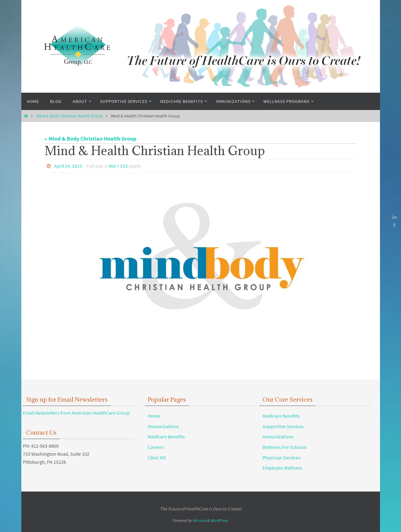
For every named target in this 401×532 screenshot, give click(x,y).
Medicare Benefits (166, 437)
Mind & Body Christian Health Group (69, 116)
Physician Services (282, 458)
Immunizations (163, 426)
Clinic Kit (157, 458)
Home (154, 416)
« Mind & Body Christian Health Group (90, 139)
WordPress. (220, 520)
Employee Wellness (282, 468)
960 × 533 (118, 166)
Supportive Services (283, 426)
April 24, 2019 (68, 166)
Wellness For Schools (285, 447)
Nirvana (199, 520)
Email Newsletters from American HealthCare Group (76, 413)
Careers (156, 447)
